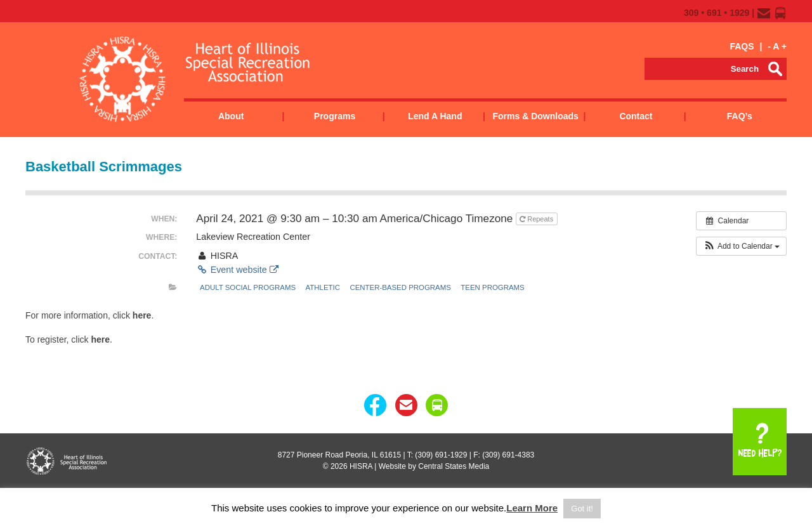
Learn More (532, 508)
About (231, 116)
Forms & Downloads (535, 116)
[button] (741, 246)
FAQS (742, 46)
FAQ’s (740, 116)
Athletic (323, 287)
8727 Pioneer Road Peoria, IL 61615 (339, 455)
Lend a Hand (435, 116)
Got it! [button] (582, 509)
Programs (335, 116)
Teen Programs (492, 287)
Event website (237, 270)
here (142, 315)
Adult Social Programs (248, 287)
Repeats (537, 219)
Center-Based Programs (400, 287)
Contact (636, 116)
